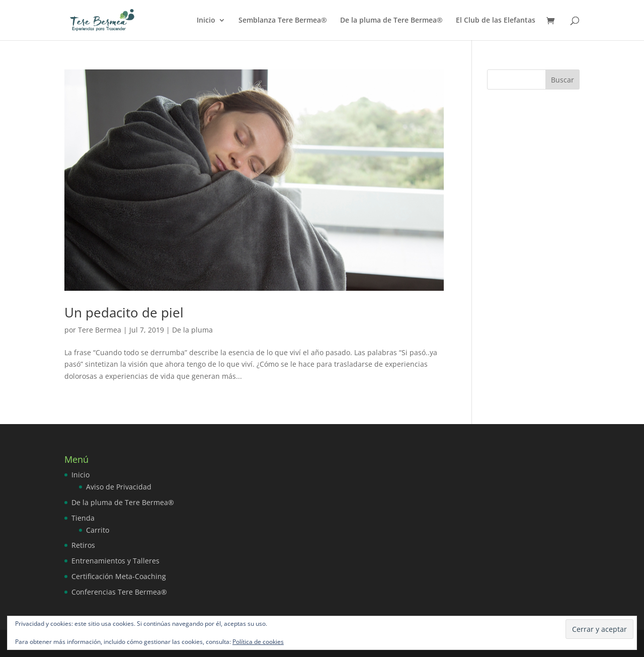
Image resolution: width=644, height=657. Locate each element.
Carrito (98, 530)
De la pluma (192, 330)
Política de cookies (258, 642)
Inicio (206, 21)
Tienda (83, 518)
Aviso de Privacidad (119, 487)
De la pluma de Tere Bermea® (391, 21)
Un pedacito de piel (124, 312)
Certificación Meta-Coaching (119, 576)
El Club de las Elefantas (496, 21)
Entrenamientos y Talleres (115, 561)
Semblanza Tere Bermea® (283, 21)
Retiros (83, 545)
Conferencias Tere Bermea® (119, 592)
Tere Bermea (100, 330)
